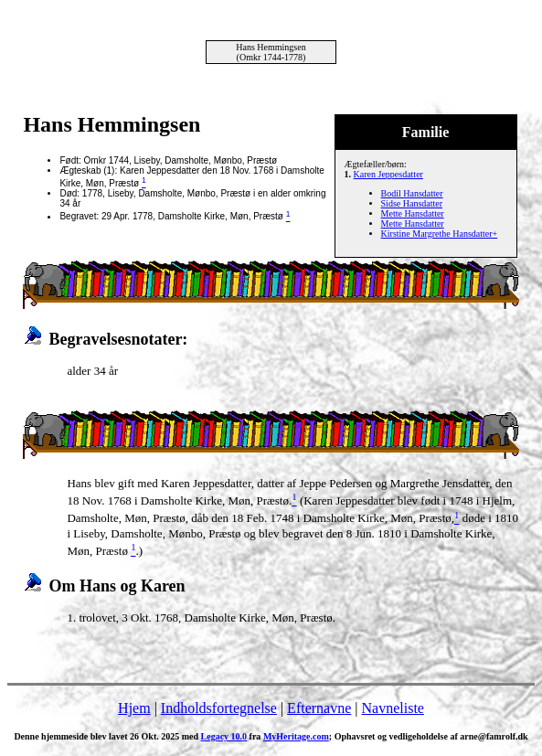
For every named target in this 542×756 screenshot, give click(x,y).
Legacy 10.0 (224, 736)
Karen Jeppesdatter (388, 174)
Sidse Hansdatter (412, 203)
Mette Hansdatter (413, 213)
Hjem (134, 708)
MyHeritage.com (296, 736)
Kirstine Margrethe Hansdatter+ (440, 234)
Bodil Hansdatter (412, 193)
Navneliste (393, 708)
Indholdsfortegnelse (219, 708)
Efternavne (319, 708)
